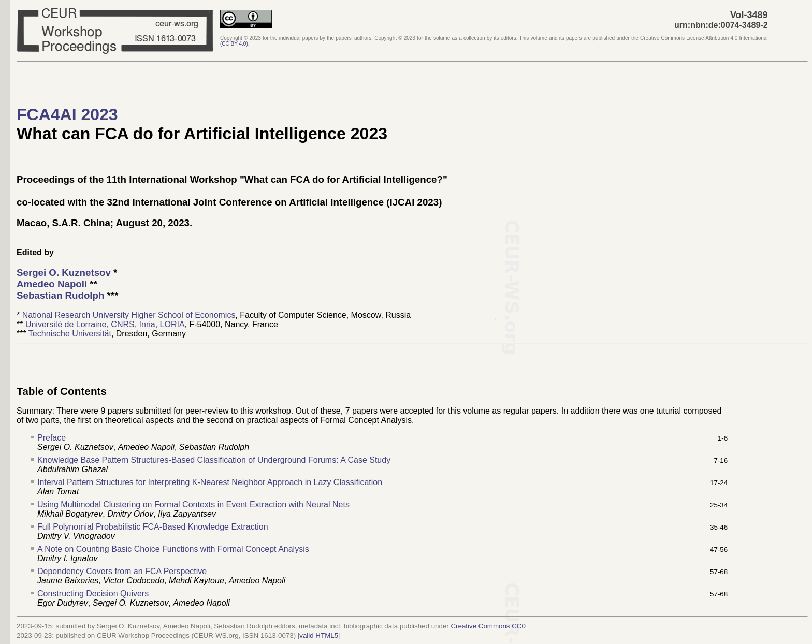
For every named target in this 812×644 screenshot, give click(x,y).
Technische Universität (70, 334)
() (234, 44)
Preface (52, 438)
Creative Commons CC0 (488, 626)
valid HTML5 (319, 635)
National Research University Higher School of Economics (129, 315)
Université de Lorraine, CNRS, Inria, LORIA (105, 324)
